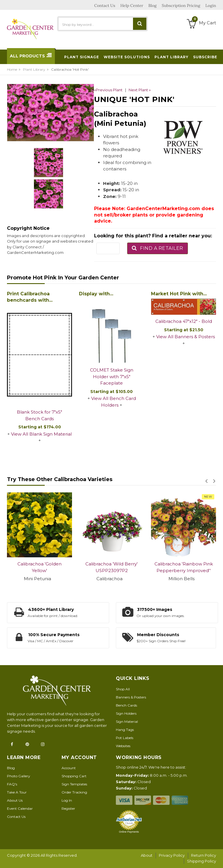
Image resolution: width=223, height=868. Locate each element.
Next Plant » (140, 90)
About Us (15, 800)
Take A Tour (17, 792)
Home (12, 69)
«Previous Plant (108, 90)
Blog (11, 768)
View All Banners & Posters (186, 337)
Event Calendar (20, 808)
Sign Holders (126, 713)
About (147, 855)
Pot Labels (125, 738)
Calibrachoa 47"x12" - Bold (184, 321)
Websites (123, 746)
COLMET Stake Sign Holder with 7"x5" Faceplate (112, 376)
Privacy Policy (172, 855)
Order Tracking (74, 792)
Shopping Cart (74, 776)
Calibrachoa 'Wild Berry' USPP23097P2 (111, 567)
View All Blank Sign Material (41, 434)
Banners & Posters (131, 697)
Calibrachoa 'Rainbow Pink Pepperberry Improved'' (184, 567)
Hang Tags (125, 730)
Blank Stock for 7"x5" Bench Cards (39, 415)
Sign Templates (74, 784)
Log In (67, 800)
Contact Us (16, 817)
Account (69, 768)
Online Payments (129, 832)
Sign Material (127, 721)
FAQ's (12, 784)
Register (68, 808)
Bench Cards (126, 705)
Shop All (123, 689)
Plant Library (34, 69)
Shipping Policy (202, 861)
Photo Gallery (19, 776)
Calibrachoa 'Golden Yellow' (39, 567)
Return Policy (204, 855)
